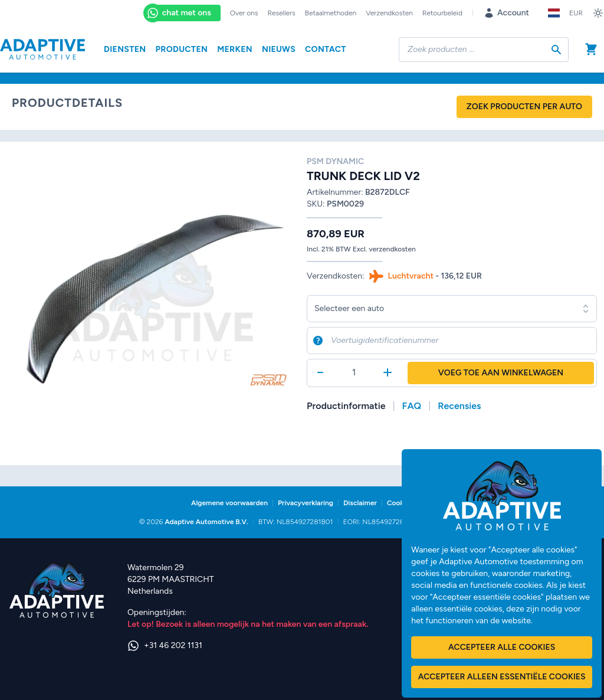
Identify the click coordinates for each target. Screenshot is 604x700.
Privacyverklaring (306, 503)
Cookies (400, 503)
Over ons (244, 13)
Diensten (125, 49)
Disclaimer (360, 503)
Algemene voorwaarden (229, 503)
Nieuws (279, 49)
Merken (235, 49)
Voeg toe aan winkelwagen (501, 373)
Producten (181, 49)
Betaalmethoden (331, 13)
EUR (576, 13)
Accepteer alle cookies (502, 647)
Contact (326, 49)
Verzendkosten (389, 13)
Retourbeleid (442, 13)
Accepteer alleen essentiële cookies (502, 677)
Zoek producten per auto (524, 107)
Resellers (282, 13)
